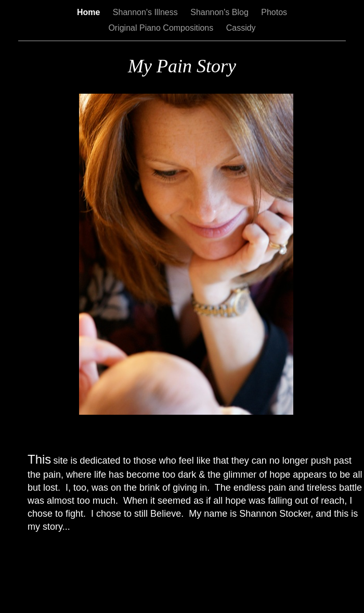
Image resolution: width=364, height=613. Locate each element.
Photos (274, 12)
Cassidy (241, 28)
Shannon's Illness (146, 12)
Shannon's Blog (220, 12)
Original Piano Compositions (162, 28)
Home (90, 12)
